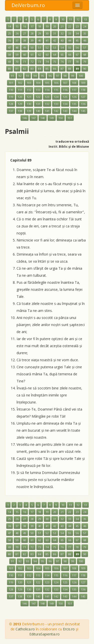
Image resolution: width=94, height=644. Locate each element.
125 (65, 97)
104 (38, 83)
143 (65, 111)
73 (40, 62)
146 (25, 118)
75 (55, 62)
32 (62, 33)
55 (70, 48)
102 (20, 83)
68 (85, 55)
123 (47, 97)
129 (20, 104)
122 (38, 97)
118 (83, 90)
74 (47, 62)
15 (17, 26)
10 (63, 19)
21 (62, 26)
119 (11, 97)
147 (34, 118)
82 (25, 69)
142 (56, 111)
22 (70, 26)
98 (65, 76)
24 (85, 26)
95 (43, 76)
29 (40, 33)
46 (85, 41)
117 (74, 90)
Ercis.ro (69, 629)
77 (70, 62)
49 (25, 48)
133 (56, 104)
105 (47, 83)
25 (10, 33)
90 (85, 69)
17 (32, 26)
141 (47, 111)
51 (40, 48)
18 (40, 26)
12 (78, 19)
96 (50, 76)
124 (56, 97)
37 (17, 41)
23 (77, 26)
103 (29, 83)
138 (20, 111)
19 (47, 26)
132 (47, 104)
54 (62, 48)
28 (32, 33)
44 (70, 41)
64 (55, 55)
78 (77, 62)
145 (83, 111)
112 (29, 90)
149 (52, 118)
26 (17, 33)
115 (56, 90)
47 (10, 48)
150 (61, 118)
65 (62, 55)
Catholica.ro (25, 629)
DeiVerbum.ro (28, 5)
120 (20, 97)
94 (35, 76)
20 (55, 26)
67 (77, 55)
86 (55, 69)
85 (47, 69)
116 (65, 90)
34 (77, 33)
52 (47, 48)
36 (10, 41)
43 (62, 41)
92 (20, 76)
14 (10, 26)
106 (56, 83)
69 (10, 62)
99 (73, 76)
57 (85, 48)
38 (25, 41)
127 (83, 97)
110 (11, 90)
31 (55, 33)
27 (25, 33)
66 (70, 55)
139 (29, 111)
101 (11, 83)
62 (40, 55)
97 (58, 76)
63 (47, 55)
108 (74, 83)
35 (85, 33)
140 (38, 111)
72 (32, 62)
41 (47, 41)
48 (17, 48)
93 (28, 76)
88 (70, 69)
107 (65, 83)
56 (77, 48)
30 (47, 33)
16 (25, 26)
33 (70, 33)
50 (32, 48)
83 (32, 69)
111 (20, 90)
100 (81, 76)
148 (43, 118)
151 (70, 118)
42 (55, 41)
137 (11, 111)
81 (17, 69)
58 (10, 55)
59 (17, 55)
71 (25, 62)
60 (25, 55)
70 (17, 62)
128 (11, 104)
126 (74, 97)
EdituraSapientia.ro (44, 634)
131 (38, 104)
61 (32, 55)
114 (47, 90)
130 (29, 104)
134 (65, 104)
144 (74, 111)
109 (83, 83)
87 (62, 69)
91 (13, 76)
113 (38, 90)
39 (32, 41)
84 (40, 69)
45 (77, 41)
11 (70, 19)
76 (62, 62)
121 (29, 97)
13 (85, 19)
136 (83, 104)
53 (55, 48)
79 (85, 62)
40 (40, 41)
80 (10, 69)
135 (74, 104)
